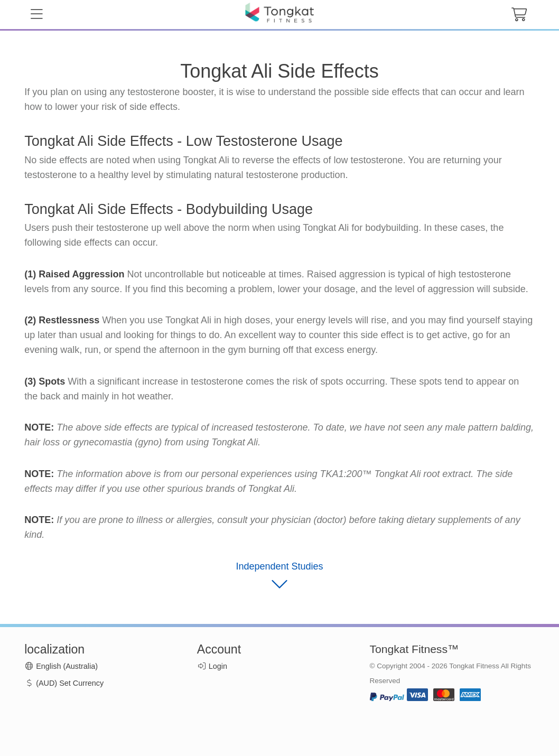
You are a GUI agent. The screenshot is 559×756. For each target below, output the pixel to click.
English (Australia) (61, 666)
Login (218, 666)
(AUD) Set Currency (64, 683)
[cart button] (519, 15)
